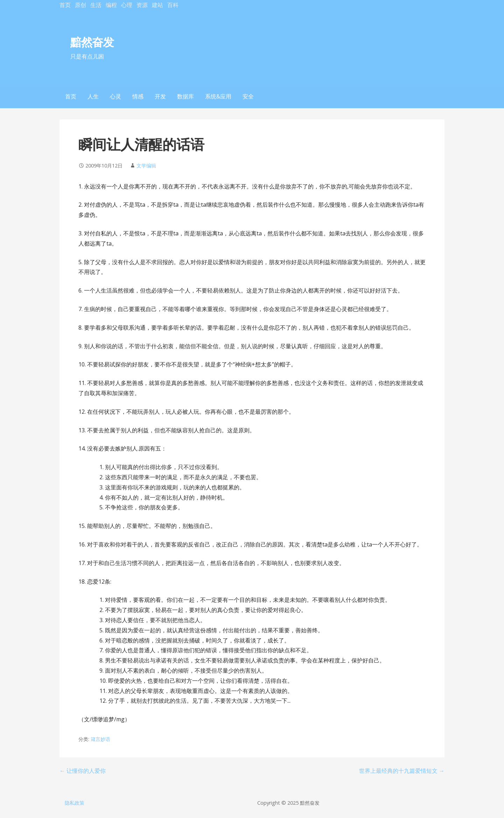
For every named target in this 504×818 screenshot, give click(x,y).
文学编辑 (146, 166)
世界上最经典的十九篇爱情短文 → (402, 771)
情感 (138, 96)
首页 (65, 5)
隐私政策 (75, 803)
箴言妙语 (100, 739)
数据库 (185, 96)
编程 (111, 5)
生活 (96, 5)
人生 (93, 96)
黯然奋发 (92, 42)
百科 (173, 5)
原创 (80, 5)
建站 (157, 5)
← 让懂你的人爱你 (83, 771)
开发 (160, 96)
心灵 (115, 96)
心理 (127, 5)
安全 (248, 96)
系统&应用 (218, 96)
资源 (142, 5)
